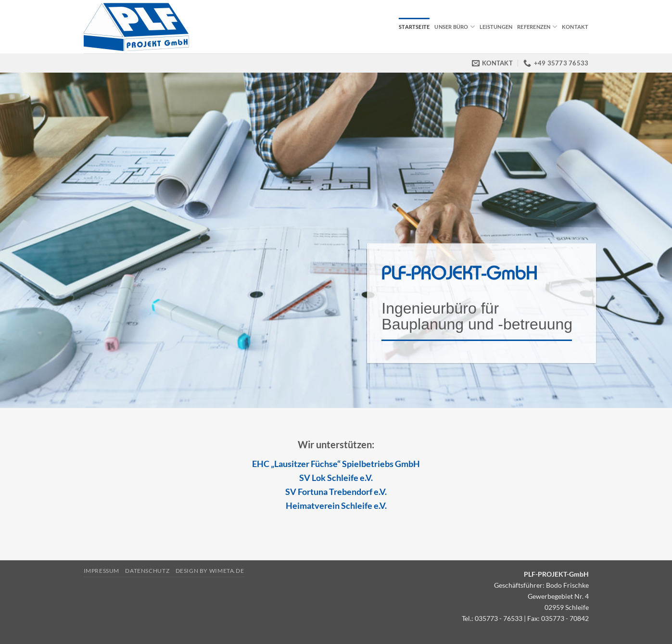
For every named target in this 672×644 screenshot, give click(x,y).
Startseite (414, 27)
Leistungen (496, 27)
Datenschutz (147, 571)
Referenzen (537, 27)
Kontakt (575, 27)
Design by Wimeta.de (210, 571)
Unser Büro (455, 27)
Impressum (102, 571)
